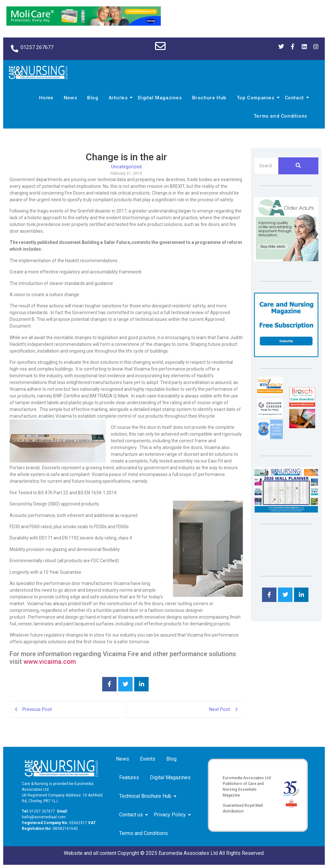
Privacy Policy (171, 815)
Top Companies (257, 98)
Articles (119, 98)
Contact (295, 98)
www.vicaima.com (50, 662)
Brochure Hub (209, 98)
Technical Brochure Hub (146, 796)
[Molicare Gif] (84, 24)
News (70, 98)
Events (148, 759)
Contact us (132, 815)
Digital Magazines (160, 98)
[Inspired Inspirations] (302, 426)
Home (46, 98)
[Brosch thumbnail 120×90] (302, 405)
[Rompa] (286, 259)
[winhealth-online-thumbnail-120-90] (270, 394)
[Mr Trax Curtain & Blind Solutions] (270, 437)
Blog (93, 98)
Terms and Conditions (280, 116)
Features (129, 777)
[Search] (266, 166)
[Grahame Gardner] (270, 416)
